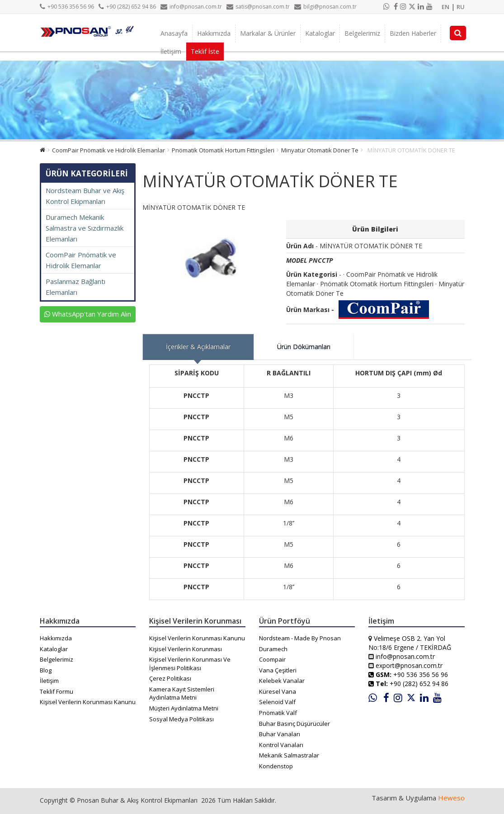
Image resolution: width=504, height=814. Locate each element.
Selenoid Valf (277, 702)
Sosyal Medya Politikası (181, 719)
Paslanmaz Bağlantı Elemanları (75, 287)
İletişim (171, 51)
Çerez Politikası (170, 678)
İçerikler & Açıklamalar (198, 347)
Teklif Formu (57, 691)
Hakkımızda (214, 33)
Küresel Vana (278, 691)
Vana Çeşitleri (278, 670)
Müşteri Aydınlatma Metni (184, 708)
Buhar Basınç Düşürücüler (294, 724)
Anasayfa (174, 33)
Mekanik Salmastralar (289, 755)
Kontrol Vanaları (281, 745)
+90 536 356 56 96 (67, 7)
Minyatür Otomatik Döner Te (320, 150)
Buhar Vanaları (280, 734)
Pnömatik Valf (278, 713)
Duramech (273, 649)
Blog (46, 670)
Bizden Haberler (413, 33)
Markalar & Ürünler (268, 33)
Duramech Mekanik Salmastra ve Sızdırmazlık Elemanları (85, 228)
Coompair (272, 659)
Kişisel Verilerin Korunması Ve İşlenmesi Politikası (190, 664)
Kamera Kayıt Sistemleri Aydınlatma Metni (182, 693)
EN (445, 7)
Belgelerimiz (362, 33)
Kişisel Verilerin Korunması (186, 649)
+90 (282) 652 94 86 (127, 7)
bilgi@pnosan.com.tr (325, 7)
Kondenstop (276, 766)
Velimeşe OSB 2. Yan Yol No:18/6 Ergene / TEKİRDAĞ (410, 643)
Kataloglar (320, 33)
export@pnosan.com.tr (409, 665)
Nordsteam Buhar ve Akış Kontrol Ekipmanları (85, 196)
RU (461, 7)
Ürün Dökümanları (304, 347)
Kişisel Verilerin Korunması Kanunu (88, 702)
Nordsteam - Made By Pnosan (300, 638)
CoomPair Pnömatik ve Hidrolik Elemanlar (108, 150)
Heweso (451, 798)
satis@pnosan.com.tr (258, 7)
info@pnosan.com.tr (191, 7)
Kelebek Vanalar (282, 681)
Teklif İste (205, 51)
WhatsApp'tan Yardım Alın (88, 314)
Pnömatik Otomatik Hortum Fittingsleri (223, 150)
